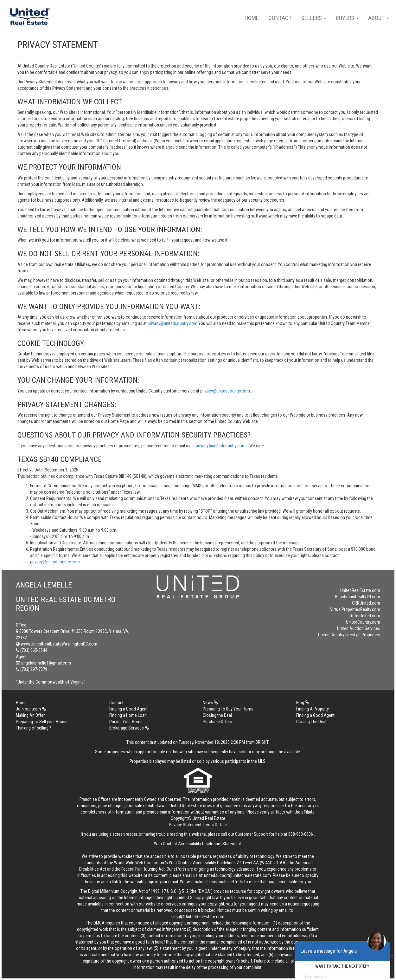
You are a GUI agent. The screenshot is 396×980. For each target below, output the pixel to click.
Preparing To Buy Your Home (228, 709)
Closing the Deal (217, 715)
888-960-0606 (301, 834)
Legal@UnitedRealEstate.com (198, 917)
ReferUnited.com (365, 616)
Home (252, 18)
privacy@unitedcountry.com (173, 323)
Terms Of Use (215, 825)
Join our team (31, 709)
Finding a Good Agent (128, 709)
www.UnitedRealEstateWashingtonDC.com (57, 644)
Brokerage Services (129, 728)
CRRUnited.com (366, 603)
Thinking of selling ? (34, 728)
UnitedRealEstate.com (360, 590)
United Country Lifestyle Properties (349, 635)
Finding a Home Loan (128, 715)
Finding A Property (313, 709)
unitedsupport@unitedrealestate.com (237, 875)
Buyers (347, 18)
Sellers (314, 18)
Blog (303, 703)
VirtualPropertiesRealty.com (355, 609)
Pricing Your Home (126, 722)
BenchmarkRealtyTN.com (358, 597)
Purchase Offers (217, 722)
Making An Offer (30, 715)
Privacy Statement (185, 825)
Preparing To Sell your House (42, 722)
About (379, 18)
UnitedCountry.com (363, 622)
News (210, 703)
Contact (280, 18)
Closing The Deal (311, 722)
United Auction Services (359, 628)
